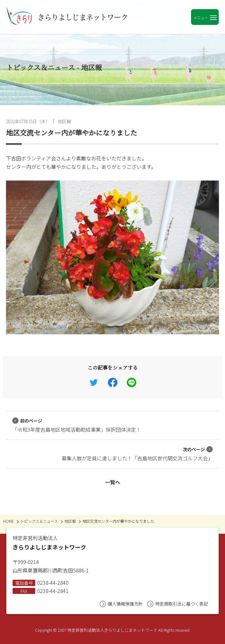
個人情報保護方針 (121, 604)
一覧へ (113, 482)
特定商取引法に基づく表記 (178, 604)
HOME (8, 521)
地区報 (65, 121)
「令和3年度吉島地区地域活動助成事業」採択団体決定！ (77, 425)
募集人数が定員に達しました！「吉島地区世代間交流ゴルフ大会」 (137, 454)
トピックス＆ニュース (39, 521)
